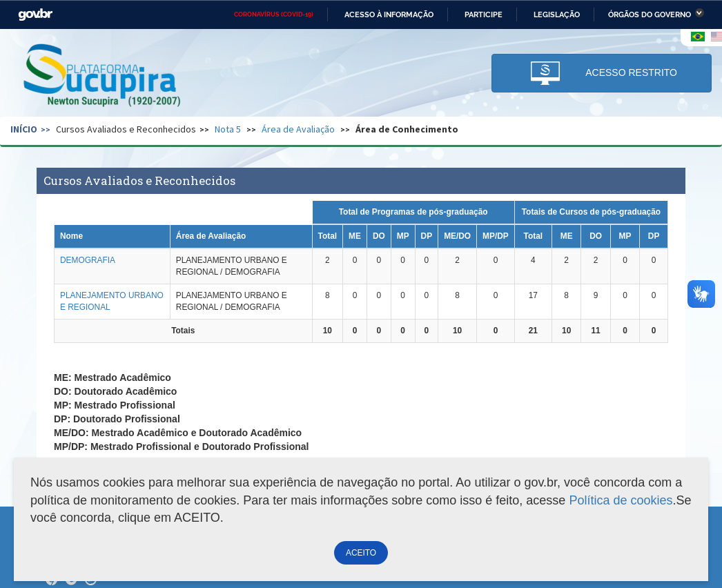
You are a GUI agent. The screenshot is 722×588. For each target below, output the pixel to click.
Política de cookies (621, 500)
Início (24, 129)
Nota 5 (228, 129)
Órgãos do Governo (650, 14)
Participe (484, 14)
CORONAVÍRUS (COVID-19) (274, 14)
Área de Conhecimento (407, 129)
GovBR (35, 15)
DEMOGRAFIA (88, 260)
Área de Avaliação (298, 129)
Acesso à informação (389, 14)
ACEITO (361, 553)
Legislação (557, 14)
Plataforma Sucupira (103, 77)
